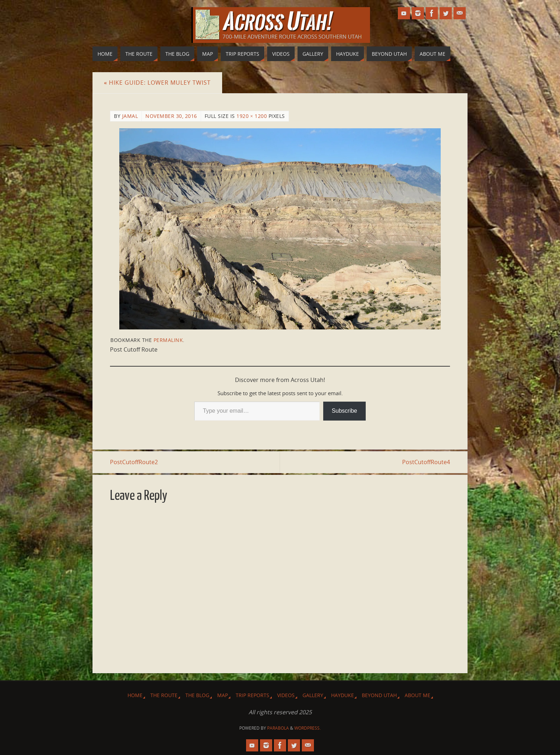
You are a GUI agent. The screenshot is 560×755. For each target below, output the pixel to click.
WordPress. (307, 728)
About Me (417, 695)
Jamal (130, 116)
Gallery (313, 695)
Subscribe (344, 411)
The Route (164, 695)
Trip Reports (252, 695)
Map (222, 695)
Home (135, 695)
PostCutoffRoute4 (426, 462)
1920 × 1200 (252, 116)
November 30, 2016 (171, 116)
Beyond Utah (379, 695)
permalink (168, 340)
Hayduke (342, 695)
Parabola (278, 728)
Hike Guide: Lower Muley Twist (157, 83)
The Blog (197, 695)
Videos (286, 695)
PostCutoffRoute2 (134, 462)
